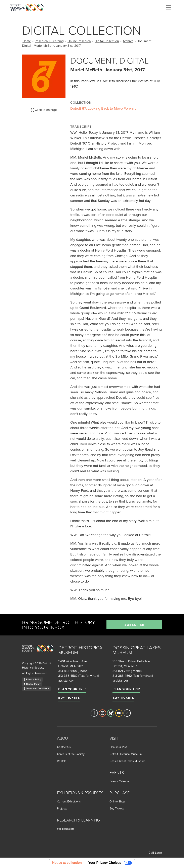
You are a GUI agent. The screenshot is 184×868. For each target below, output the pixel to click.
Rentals (62, 761)
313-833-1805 (68, 671)
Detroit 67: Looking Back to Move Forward (103, 108)
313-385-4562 (68, 676)
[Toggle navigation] (169, 7)
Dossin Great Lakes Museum (127, 761)
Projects (62, 808)
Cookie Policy (33, 684)
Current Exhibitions (69, 801)
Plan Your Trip (72, 689)
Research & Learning (49, 41)
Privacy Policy (34, 679)
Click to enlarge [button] (44, 110)
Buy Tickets (69, 698)
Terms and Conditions (38, 688)
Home (27, 41)
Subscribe (134, 625)
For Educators (66, 829)
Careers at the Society (71, 754)
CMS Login (155, 853)
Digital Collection (107, 41)
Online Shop (117, 801)
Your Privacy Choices (105, 863)
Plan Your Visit (118, 747)
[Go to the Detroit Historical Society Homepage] (28, 7)
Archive (128, 41)
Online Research (79, 41)
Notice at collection (67, 863)
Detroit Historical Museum (126, 754)
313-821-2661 (121, 671)
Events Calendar (120, 781)
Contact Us (64, 747)
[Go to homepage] (38, 653)
